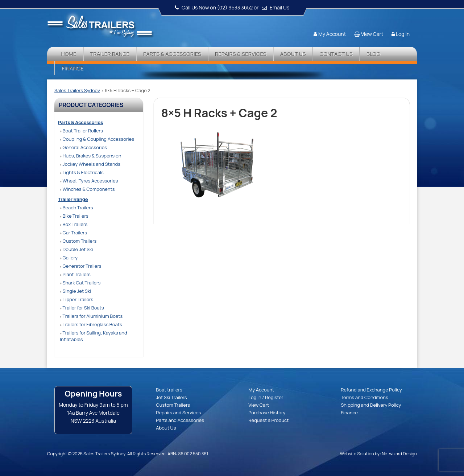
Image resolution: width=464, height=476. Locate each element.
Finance (72, 68)
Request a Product (268, 420)
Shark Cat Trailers (80, 283)
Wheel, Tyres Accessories (89, 181)
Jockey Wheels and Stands (90, 164)
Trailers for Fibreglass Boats (91, 324)
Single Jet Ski (75, 291)
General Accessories (83, 147)
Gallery (69, 258)
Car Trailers (73, 233)
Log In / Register (266, 397)
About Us (293, 54)
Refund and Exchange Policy (371, 390)
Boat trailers (169, 390)
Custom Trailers (78, 241)
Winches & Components (87, 189)
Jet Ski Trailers (171, 397)
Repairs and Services (178, 413)
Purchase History (267, 413)
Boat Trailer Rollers (81, 131)
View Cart (372, 34)
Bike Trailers (74, 216)
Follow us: (396, 20)
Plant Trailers (75, 274)
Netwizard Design (399, 454)
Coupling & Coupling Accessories (97, 139)
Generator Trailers (81, 266)
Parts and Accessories (180, 420)
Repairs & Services (241, 54)
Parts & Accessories (172, 54)
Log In (403, 34)
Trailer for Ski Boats (82, 308)
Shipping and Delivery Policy (371, 405)
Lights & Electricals (82, 172)
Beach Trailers (76, 208)
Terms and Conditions (364, 397)
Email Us (279, 7)
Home (69, 54)
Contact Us (336, 54)
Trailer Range (110, 54)
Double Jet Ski (76, 249)
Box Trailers (74, 224)
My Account (332, 34)
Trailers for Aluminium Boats (91, 316)
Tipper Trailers (76, 299)
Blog (373, 54)
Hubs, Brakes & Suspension (90, 156)
